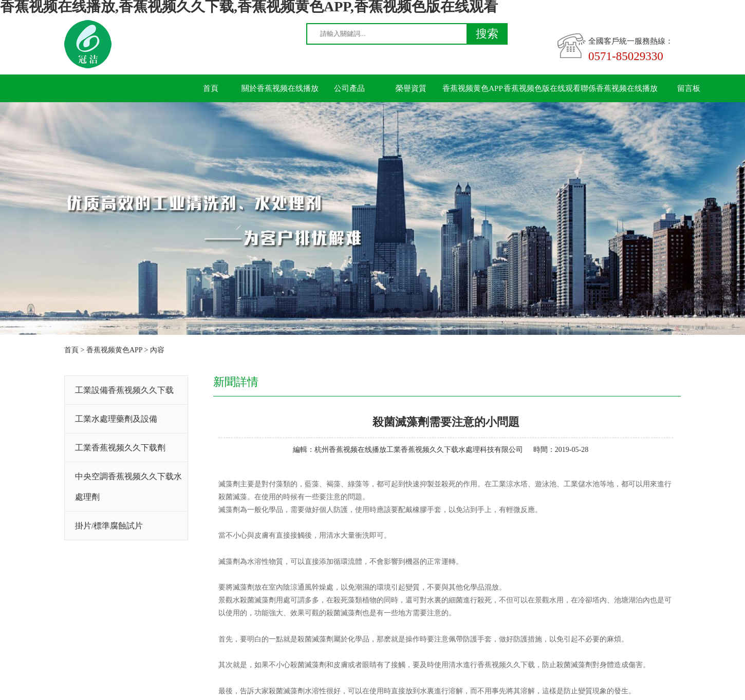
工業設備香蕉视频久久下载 (124, 390)
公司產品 (349, 88)
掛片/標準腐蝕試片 (109, 526)
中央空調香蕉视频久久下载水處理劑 (128, 487)
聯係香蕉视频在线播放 (619, 88)
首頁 (211, 88)
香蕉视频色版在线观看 (542, 88)
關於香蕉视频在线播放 (280, 88)
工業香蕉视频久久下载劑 (120, 448)
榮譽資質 (411, 88)
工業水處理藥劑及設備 (116, 419)
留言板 (689, 88)
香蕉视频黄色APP (473, 88)
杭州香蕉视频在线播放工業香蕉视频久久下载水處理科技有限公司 (419, 450)
